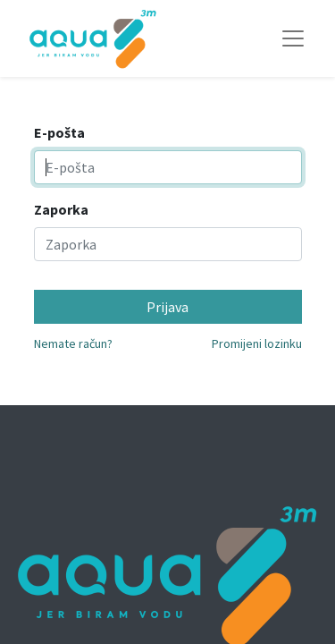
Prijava (167, 307)
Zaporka (61, 209)
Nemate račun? (73, 343)
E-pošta (59, 132)
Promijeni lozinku (257, 343)
